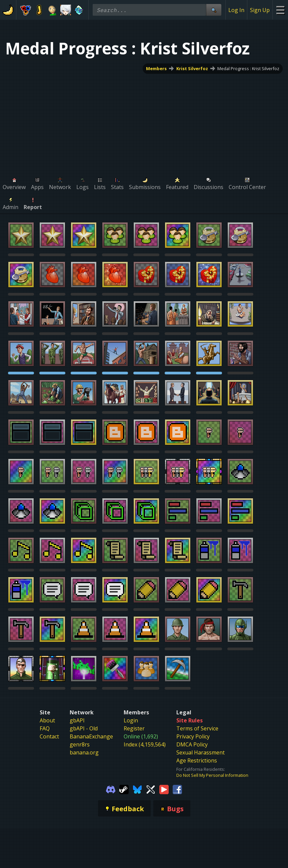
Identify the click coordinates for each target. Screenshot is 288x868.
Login (131, 720)
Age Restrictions (197, 760)
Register (134, 728)
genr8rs (80, 744)
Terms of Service (197, 728)
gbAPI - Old (84, 728)
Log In (236, 10)
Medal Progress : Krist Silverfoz (248, 68)
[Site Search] (214, 10)
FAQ (45, 728)
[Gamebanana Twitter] (151, 789)
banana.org (84, 752)
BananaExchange (91, 736)
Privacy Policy (193, 736)
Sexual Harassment (200, 752)
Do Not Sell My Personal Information (212, 775)
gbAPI (77, 720)
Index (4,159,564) (145, 744)
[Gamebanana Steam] (124, 789)
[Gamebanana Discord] (111, 789)
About (47, 720)
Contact (49, 736)
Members (156, 68)
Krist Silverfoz (192, 68)
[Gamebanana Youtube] (164, 789)
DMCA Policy (192, 744)
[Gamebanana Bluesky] (137, 789)
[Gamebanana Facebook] (177, 789)
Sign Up (260, 10)
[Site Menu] (280, 10)
